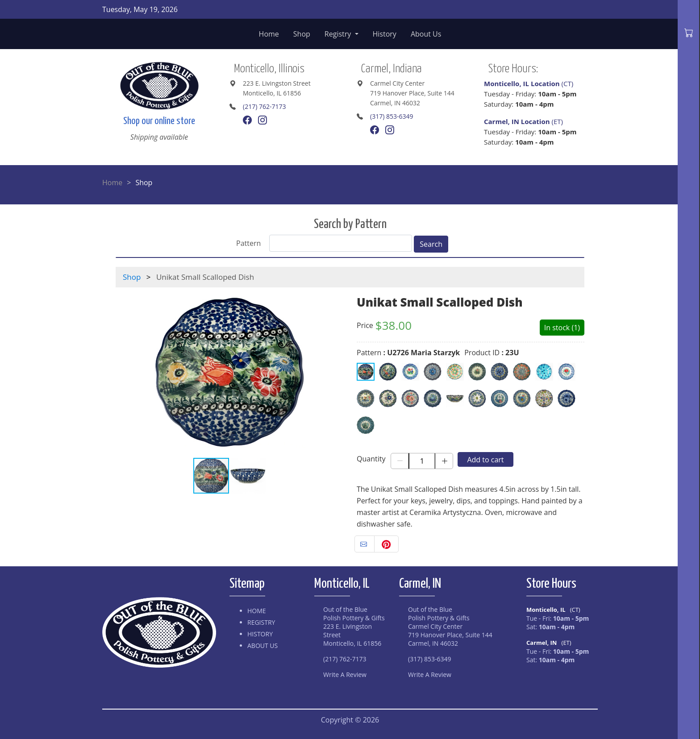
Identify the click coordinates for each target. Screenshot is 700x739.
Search (431, 244)
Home (269, 34)
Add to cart (485, 460)
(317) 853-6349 (392, 116)
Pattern (248, 243)
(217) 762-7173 (264, 106)
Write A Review (345, 675)
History (385, 34)
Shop (302, 34)
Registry (339, 34)
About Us (426, 34)
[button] (335, 372)
